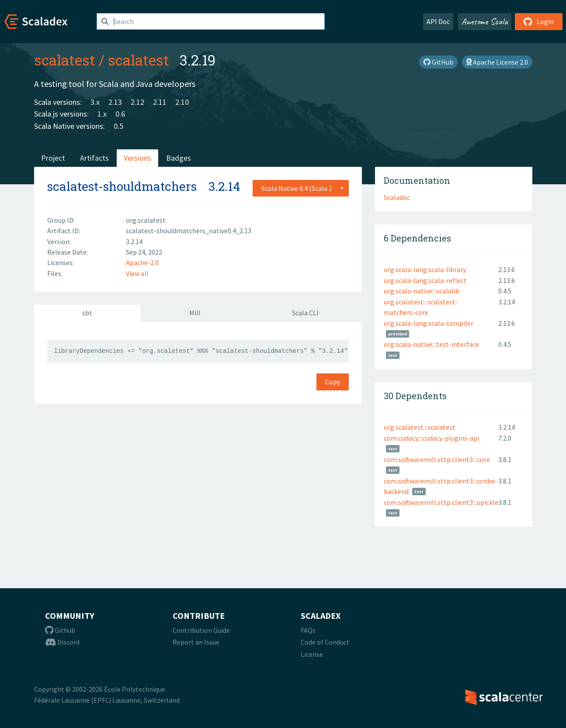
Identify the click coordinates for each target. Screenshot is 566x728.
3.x (95, 102)
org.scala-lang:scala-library (425, 269)
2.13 (115, 102)
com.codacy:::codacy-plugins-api (431, 438)
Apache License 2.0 (497, 62)
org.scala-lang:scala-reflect (425, 280)
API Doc (438, 21)
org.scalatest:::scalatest (420, 427)
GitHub (438, 62)
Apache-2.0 (142, 262)
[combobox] (301, 188)
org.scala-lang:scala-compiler (429, 323)
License (312, 654)
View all (137, 273)
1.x (102, 114)
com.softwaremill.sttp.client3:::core (437, 459)
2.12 (137, 102)
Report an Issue (196, 642)
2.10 (182, 102)
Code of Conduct (325, 642)
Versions (137, 158)
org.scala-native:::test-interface (431, 344)
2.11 (160, 102)
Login (539, 21)
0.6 (120, 114)
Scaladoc (397, 197)
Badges (179, 158)
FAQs (308, 630)
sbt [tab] (87, 313)
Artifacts (94, 158)
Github (60, 630)
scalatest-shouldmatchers (122, 186)
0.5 (118, 126)
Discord (62, 642)
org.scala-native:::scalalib (422, 291)
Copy (333, 382)
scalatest (65, 60)
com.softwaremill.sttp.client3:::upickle (441, 502)
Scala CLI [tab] (305, 313)
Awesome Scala (485, 21)
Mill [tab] (195, 313)
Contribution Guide (201, 630)
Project (53, 158)
